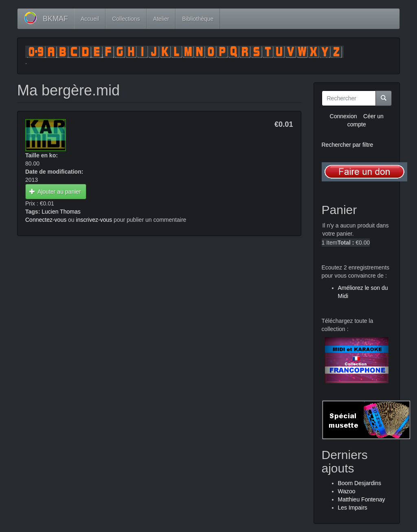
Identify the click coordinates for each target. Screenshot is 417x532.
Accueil (90, 19)
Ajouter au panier (55, 192)
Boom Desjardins (360, 483)
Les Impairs (353, 508)
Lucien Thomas (61, 212)
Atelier (161, 19)
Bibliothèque (198, 19)
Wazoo (347, 491)
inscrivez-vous (94, 220)
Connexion (343, 116)
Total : (346, 243)
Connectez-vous (46, 220)
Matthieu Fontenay (362, 499)
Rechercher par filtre (348, 145)
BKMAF (55, 19)
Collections (126, 19)
